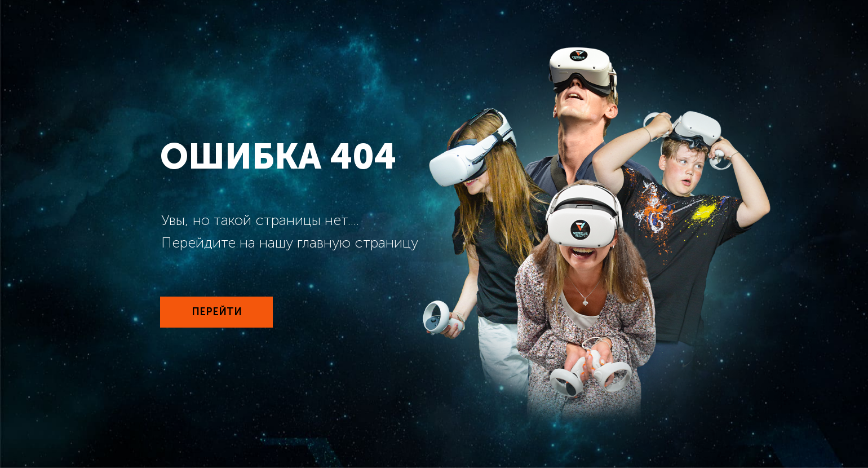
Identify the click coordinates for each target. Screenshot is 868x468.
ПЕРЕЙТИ (217, 312)
